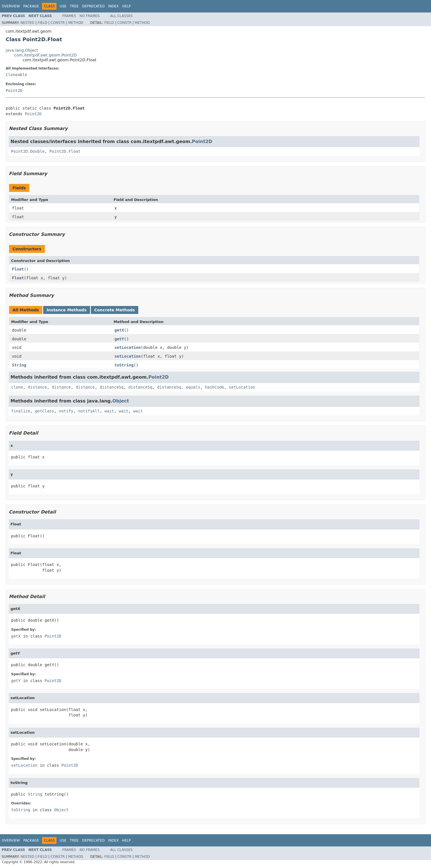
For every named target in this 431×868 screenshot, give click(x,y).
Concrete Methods (115, 310)
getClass (44, 411)
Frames (69, 16)
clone (17, 387)
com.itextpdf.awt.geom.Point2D (46, 55)
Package (31, 6)
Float (18, 269)
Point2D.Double (28, 151)
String (19, 365)
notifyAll (89, 411)
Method (76, 23)
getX (119, 330)
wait (109, 411)
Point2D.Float (65, 151)
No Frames (90, 16)
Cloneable (16, 75)
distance (37, 387)
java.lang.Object (22, 50)
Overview (11, 6)
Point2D (14, 91)
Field (42, 23)
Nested (27, 23)
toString (124, 365)
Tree (74, 6)
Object (121, 401)
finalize (21, 411)
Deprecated (93, 6)
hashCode (215, 387)
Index (114, 6)
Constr (58, 23)
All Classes (121, 16)
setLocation (128, 347)
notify (66, 411)
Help (126, 6)
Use (63, 6)
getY (119, 339)
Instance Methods (66, 310)
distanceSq (112, 387)
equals (193, 387)
